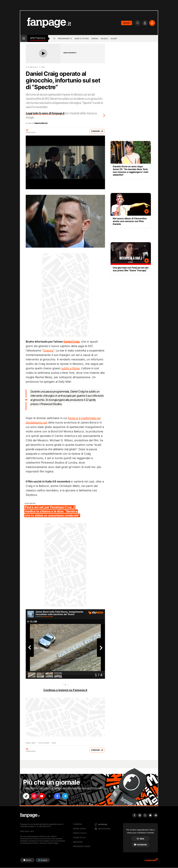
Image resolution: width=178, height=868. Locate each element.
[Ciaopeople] (151, 861)
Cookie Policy (79, 837)
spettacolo (38, 38)
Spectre (48, 351)
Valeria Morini (41, 123)
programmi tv (65, 39)
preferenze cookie (82, 846)
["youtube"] (42, 796)
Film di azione (44, 743)
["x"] (50, 796)
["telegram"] (65, 796)
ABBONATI (127, 23)
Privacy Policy (80, 833)
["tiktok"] (26, 796)
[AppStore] (27, 860)
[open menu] (24, 39)
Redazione (78, 842)
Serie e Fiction (82, 39)
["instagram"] (34, 796)
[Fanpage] (30, 815)
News (54, 743)
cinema (95, 39)
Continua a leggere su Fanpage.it (65, 690)
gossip (114, 39)
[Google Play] (43, 860)
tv (54, 39)
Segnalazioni (79, 829)
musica (104, 39)
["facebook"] (57, 796)
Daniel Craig (31, 743)
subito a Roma (70, 368)
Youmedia (77, 824)
